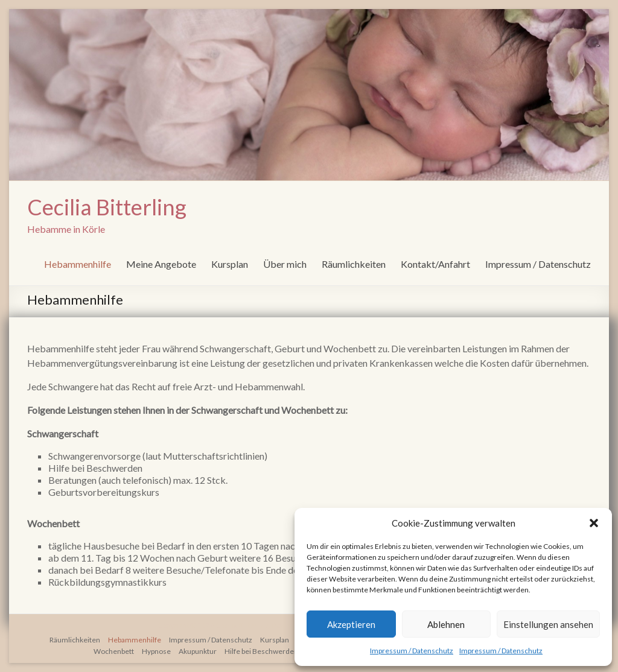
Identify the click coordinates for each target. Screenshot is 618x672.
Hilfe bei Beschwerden (261, 651)
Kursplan (230, 264)
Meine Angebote (161, 264)
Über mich (285, 264)
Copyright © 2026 (186, 625)
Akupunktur (198, 651)
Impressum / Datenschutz (412, 651)
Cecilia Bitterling (107, 207)
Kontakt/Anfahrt (435, 264)
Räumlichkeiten (354, 264)
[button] (594, 523)
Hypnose (156, 651)
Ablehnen (446, 624)
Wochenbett (114, 651)
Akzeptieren (351, 624)
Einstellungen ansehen (548, 624)
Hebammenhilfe (78, 264)
